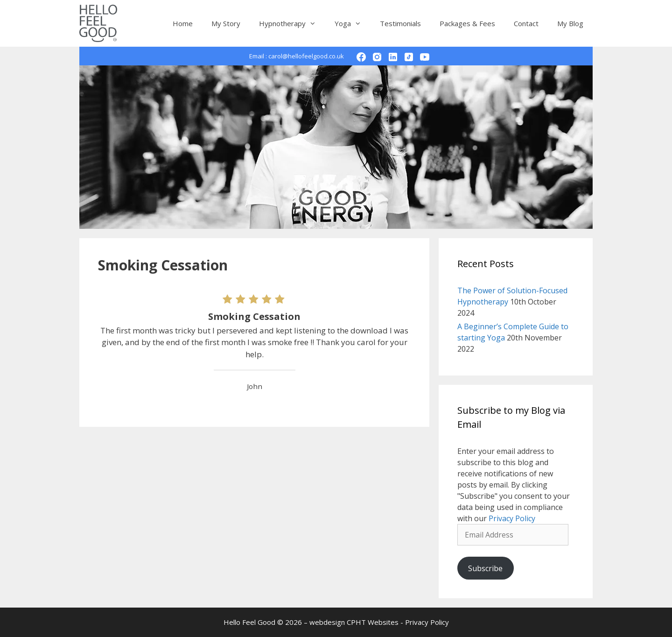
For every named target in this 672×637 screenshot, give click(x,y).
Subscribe (485, 568)
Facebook (368, 56)
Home (183, 23)
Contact (526, 23)
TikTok (416, 56)
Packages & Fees (467, 23)
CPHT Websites (373, 622)
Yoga (353, 23)
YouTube (431, 56)
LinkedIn (400, 56)
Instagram (384, 56)
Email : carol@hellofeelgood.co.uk (297, 56)
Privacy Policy (512, 518)
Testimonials (400, 23)
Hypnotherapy (292, 23)
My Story (226, 23)
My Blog (570, 23)
